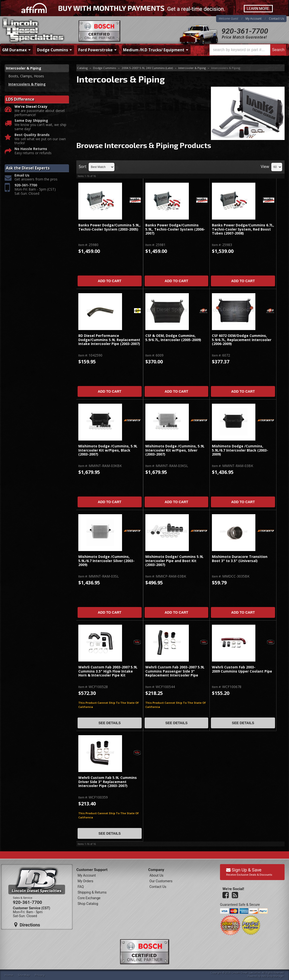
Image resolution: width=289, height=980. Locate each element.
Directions (27, 925)
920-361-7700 (245, 31)
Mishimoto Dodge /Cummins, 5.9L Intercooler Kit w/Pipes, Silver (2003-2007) (175, 450)
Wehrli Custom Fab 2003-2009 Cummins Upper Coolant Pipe (242, 669)
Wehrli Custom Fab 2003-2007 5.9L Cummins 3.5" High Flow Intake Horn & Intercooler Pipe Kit (108, 671)
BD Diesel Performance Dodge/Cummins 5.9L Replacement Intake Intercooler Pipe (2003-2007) (109, 340)
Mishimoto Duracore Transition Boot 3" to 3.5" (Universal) (240, 559)
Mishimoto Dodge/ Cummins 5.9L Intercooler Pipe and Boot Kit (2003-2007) (174, 561)
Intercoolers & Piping (27, 84)
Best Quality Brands (32, 135)
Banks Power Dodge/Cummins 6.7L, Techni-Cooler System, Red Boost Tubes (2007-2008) (243, 229)
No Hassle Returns (31, 149)
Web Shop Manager (273, 976)
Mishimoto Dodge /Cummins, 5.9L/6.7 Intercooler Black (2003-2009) (240, 450)
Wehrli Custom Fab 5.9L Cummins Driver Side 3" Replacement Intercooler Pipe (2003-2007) (108, 782)
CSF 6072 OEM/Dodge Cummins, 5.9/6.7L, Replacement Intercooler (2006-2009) (242, 340)
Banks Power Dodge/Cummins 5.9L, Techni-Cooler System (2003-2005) (109, 227)
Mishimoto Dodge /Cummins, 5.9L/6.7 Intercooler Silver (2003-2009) (106, 561)
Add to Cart (110, 281)
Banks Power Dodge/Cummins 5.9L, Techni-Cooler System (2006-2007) (175, 229)
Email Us (22, 175)
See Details (110, 723)
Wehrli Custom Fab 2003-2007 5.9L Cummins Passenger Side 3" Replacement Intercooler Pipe (175, 671)
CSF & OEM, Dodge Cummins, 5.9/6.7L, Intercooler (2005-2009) (173, 338)
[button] (248, 50)
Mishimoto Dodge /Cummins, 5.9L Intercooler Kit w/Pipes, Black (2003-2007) (108, 450)
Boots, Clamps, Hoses (26, 76)
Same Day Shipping (31, 121)
